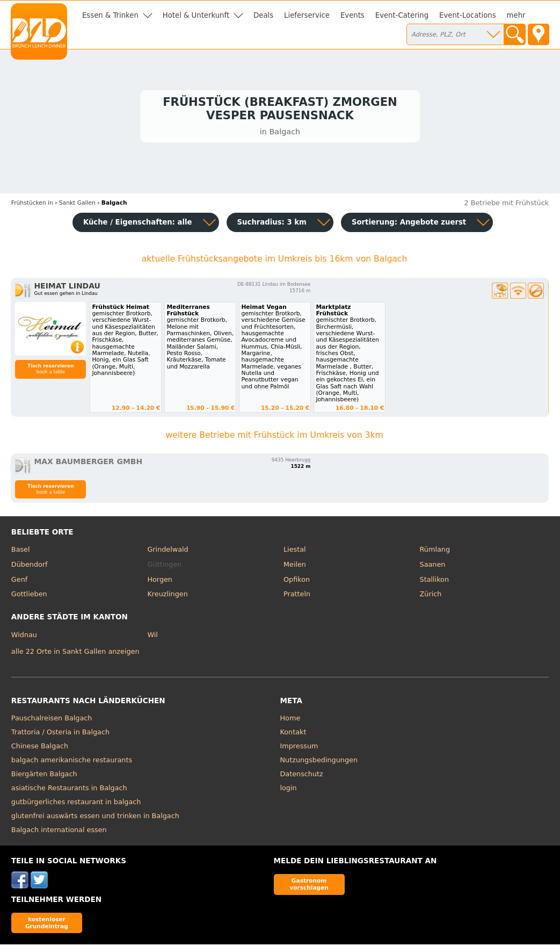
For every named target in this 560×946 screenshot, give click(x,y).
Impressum (299, 748)
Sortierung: (409, 224)
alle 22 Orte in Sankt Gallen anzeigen (75, 653)
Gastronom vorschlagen (309, 886)
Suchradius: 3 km (272, 224)
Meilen (295, 566)
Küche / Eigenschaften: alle (138, 224)
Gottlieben (29, 596)
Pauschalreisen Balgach (52, 720)
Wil (152, 636)
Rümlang (435, 551)
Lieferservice (307, 15)
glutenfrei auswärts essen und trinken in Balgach (95, 818)
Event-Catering (402, 15)
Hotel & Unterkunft (196, 15)
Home (290, 720)
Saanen (433, 566)
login (289, 790)
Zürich (431, 596)
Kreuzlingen (167, 596)
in (32, 205)
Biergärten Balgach (44, 776)
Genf (19, 581)
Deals (263, 15)
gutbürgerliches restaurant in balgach (76, 804)
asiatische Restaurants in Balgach (69, 790)
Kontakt (293, 734)
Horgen (160, 581)
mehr (516, 15)
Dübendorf (30, 566)
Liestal (295, 551)
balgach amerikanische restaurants (72, 762)
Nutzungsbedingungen (319, 762)
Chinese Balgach (40, 748)
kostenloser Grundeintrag (47, 924)
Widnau (24, 636)
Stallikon (434, 581)
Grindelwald (168, 551)
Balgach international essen (59, 832)
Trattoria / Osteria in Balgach (60, 734)
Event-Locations (468, 15)
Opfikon (297, 581)
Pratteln (297, 596)
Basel (21, 551)
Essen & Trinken (110, 15)
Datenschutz (302, 776)
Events (352, 15)
